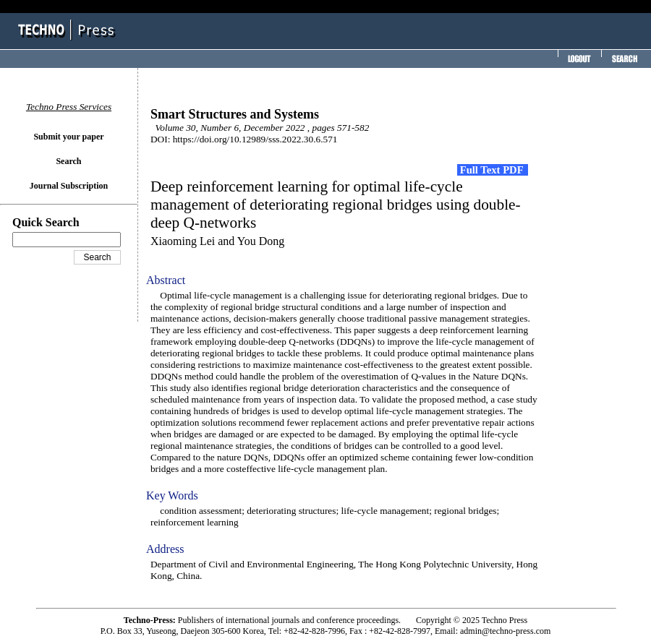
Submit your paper (68, 137)
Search (68, 161)
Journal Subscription (69, 186)
